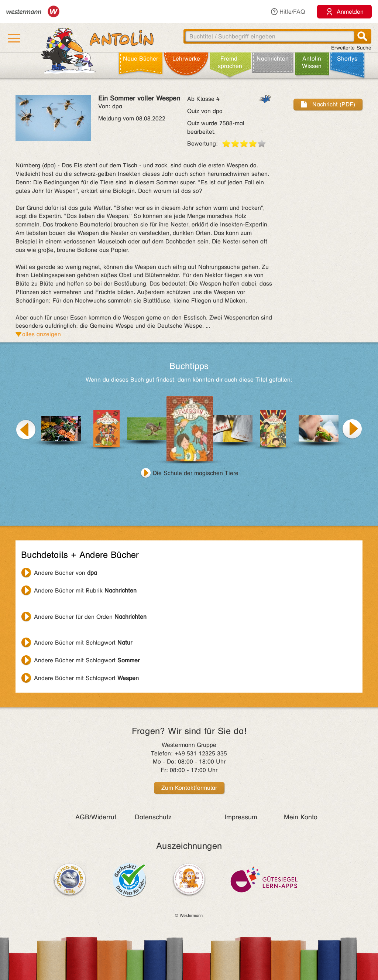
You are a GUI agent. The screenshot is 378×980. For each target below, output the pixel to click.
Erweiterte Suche (351, 48)
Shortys (347, 59)
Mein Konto (301, 817)
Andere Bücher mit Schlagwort (83, 643)
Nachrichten (273, 59)
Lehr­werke (186, 59)
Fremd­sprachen (230, 62)
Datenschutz (153, 817)
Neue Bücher (140, 59)
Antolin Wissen (312, 62)
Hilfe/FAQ (288, 12)
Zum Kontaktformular (189, 788)
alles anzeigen (42, 334)
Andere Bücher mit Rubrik (85, 590)
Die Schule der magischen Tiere (196, 473)
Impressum (241, 817)
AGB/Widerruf (96, 817)
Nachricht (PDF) (328, 104)
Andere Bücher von (66, 573)
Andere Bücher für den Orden (90, 617)
